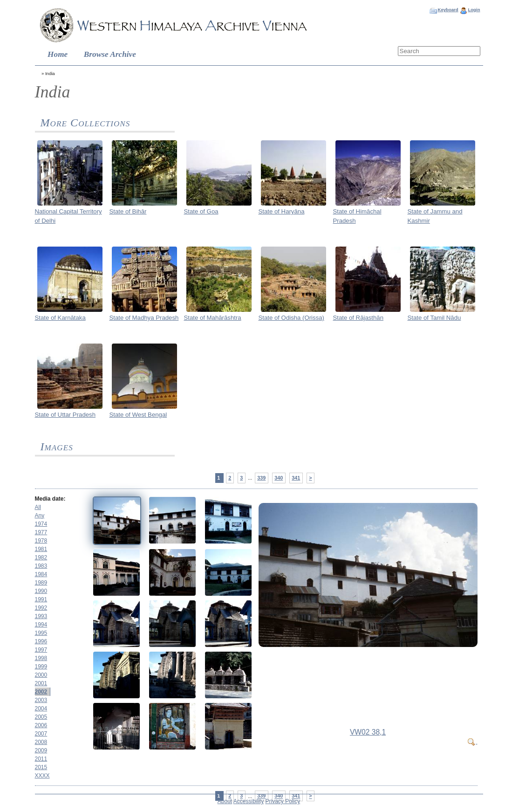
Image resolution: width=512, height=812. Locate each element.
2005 (41, 717)
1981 (41, 549)
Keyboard (448, 10)
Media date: (50, 499)
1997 (41, 650)
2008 (41, 742)
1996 (41, 641)
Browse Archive (110, 54)
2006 (41, 725)
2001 (41, 683)
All (38, 507)
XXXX (42, 776)
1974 (41, 524)
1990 (41, 591)
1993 (41, 616)
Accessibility (249, 801)
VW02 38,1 (368, 732)
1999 (41, 667)
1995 (41, 633)
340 (279, 478)
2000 (41, 675)
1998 (41, 658)
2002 (41, 692)
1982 (41, 557)
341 (296, 478)
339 (261, 478)
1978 (41, 541)
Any (40, 516)
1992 (41, 608)
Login (474, 10)
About (225, 801)
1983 (41, 566)
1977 (41, 532)
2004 (41, 709)
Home (58, 54)
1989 (41, 583)
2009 (41, 750)
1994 (41, 625)
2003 (41, 700)
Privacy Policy (283, 801)
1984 (41, 574)
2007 (41, 734)
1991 (41, 599)
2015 (41, 767)
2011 (41, 759)
